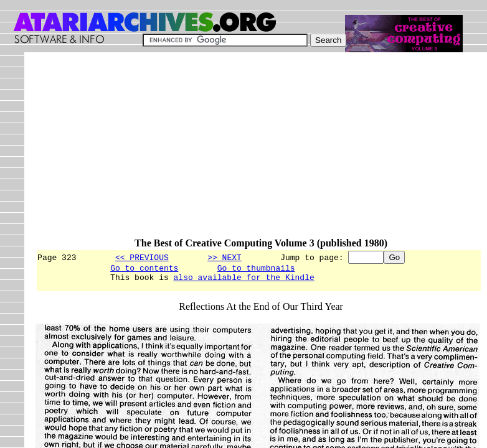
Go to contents (144, 269)
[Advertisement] (261, 151)
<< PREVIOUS (142, 257)
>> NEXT (225, 257)
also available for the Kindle (244, 281)
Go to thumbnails (256, 269)
